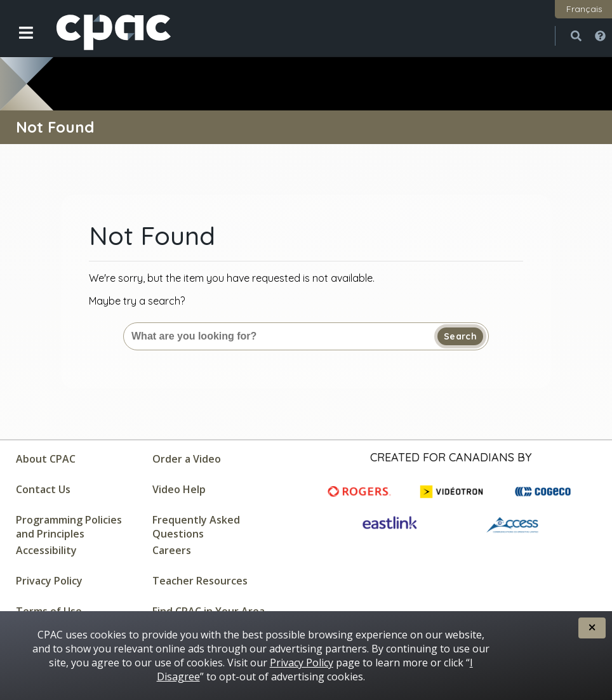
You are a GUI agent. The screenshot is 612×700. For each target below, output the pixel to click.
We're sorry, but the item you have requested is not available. (232, 278)
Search (460, 336)
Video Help (179, 489)
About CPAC (46, 459)
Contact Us (43, 489)
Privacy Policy (49, 581)
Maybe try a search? (137, 301)
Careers (172, 550)
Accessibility (46, 550)
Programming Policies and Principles (69, 527)
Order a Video (187, 459)
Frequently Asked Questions (196, 527)
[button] (17, 43)
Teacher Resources (200, 581)
